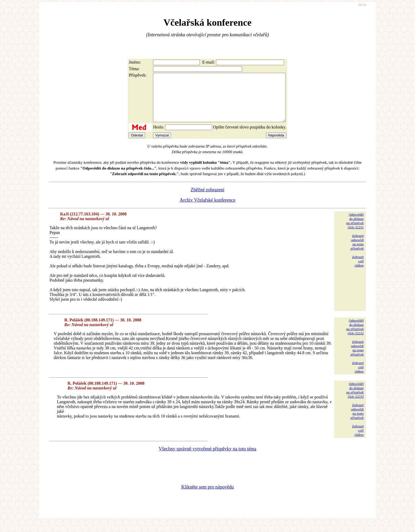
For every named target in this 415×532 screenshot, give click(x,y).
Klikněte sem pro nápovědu (207, 496)
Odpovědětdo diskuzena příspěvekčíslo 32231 (355, 230)
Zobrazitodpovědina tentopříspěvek (357, 252)
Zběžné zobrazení (207, 199)
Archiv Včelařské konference (208, 210)
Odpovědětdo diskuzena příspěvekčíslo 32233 (355, 400)
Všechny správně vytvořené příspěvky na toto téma (208, 458)
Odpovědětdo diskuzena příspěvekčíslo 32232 (355, 336)
